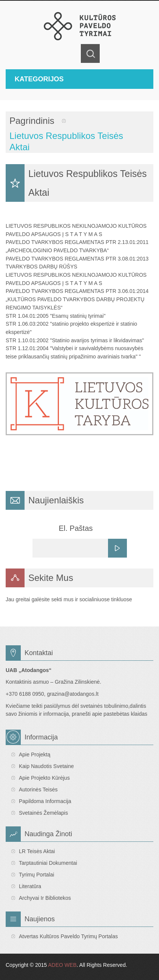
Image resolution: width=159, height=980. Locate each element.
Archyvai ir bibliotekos (45, 898)
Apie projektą (35, 754)
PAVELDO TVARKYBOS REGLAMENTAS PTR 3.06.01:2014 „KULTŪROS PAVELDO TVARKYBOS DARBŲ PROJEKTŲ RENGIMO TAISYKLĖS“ (77, 299)
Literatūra (30, 886)
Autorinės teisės (38, 789)
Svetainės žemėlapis (43, 813)
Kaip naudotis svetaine (46, 766)
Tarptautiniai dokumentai (48, 863)
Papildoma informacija (45, 801)
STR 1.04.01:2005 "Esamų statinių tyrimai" (56, 316)
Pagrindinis (32, 121)
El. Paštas (76, 528)
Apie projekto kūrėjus (44, 778)
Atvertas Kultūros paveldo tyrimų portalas (68, 936)
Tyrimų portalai (36, 875)
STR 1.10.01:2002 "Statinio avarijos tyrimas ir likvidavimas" (75, 340)
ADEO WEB (62, 965)
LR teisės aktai (37, 851)
